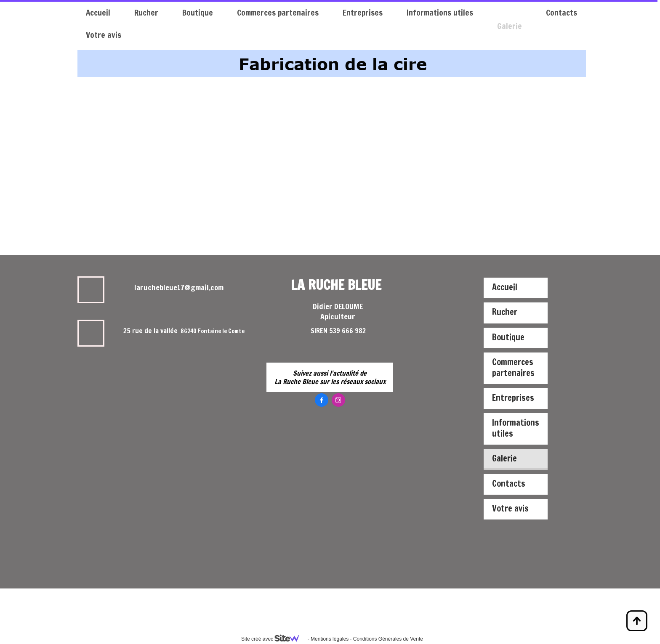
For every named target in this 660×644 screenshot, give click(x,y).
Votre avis (104, 35)
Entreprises (363, 12)
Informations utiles (440, 12)
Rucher (146, 12)
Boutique (198, 12)
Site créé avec (274, 639)
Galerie (510, 12)
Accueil (98, 12)
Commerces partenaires (278, 12)
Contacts (562, 12)
